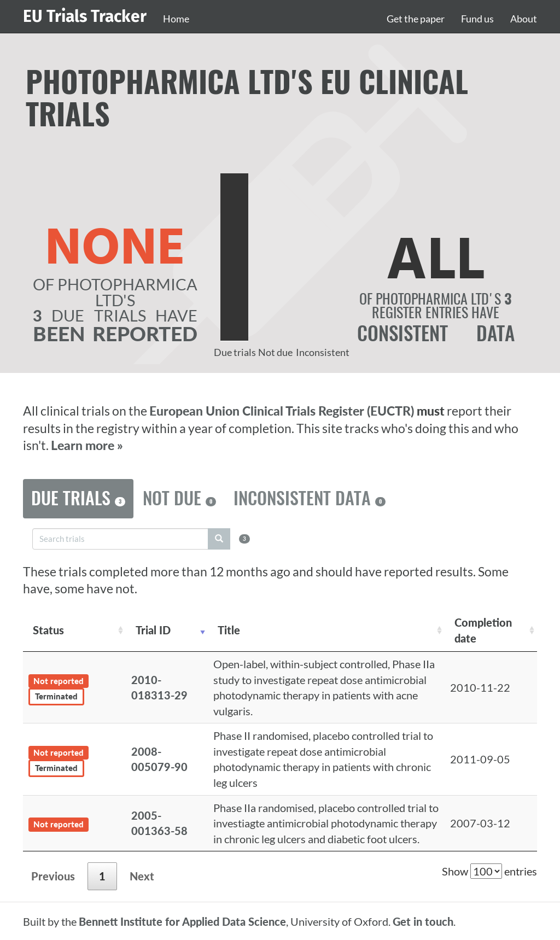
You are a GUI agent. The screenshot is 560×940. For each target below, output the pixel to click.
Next (142, 876)
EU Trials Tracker (85, 16)
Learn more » (87, 445)
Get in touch (423, 921)
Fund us (477, 19)
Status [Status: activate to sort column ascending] (48, 630)
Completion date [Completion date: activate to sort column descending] (483, 630)
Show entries (489, 871)
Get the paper (416, 19)
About (524, 19)
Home (176, 19)
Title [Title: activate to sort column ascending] (229, 630)
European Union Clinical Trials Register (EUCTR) (283, 411)
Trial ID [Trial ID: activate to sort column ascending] (153, 630)
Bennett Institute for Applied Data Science (182, 921)
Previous (53, 876)
